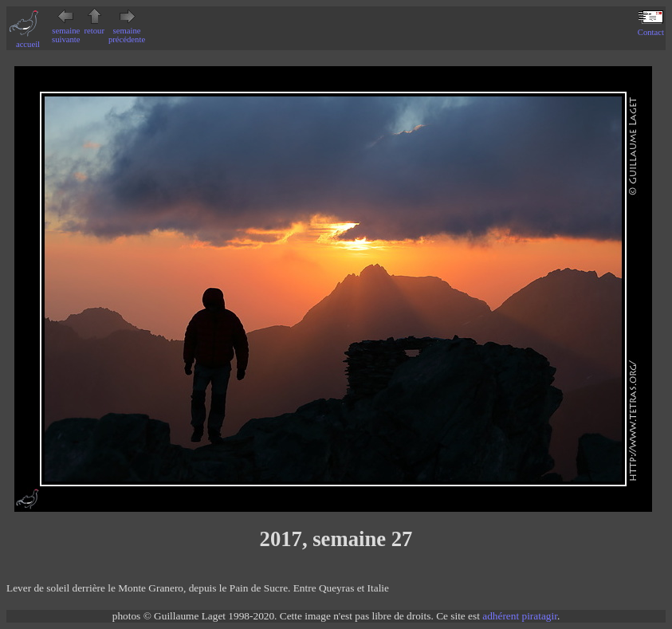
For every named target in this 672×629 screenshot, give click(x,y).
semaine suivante (66, 31)
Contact (651, 28)
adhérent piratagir (520, 616)
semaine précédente (127, 31)
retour (94, 26)
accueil (28, 40)
